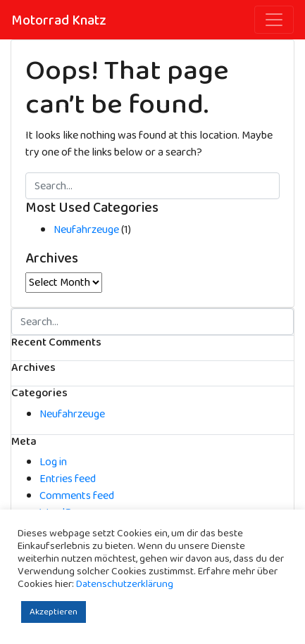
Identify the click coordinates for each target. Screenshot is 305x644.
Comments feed (77, 496)
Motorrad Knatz (59, 20)
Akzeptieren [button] (54, 612)
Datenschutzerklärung (125, 584)
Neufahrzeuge (86, 230)
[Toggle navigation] (274, 20)
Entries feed (68, 479)
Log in (53, 462)
